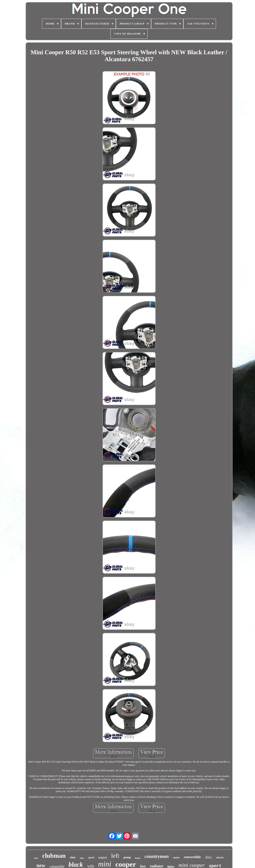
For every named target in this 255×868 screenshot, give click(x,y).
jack (36, 858)
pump (127, 857)
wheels (220, 857)
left (115, 856)
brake (138, 858)
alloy (208, 857)
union (176, 857)
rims (73, 857)
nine (82, 858)
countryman (157, 856)
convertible (192, 857)
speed (91, 858)
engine (103, 858)
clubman (54, 856)
